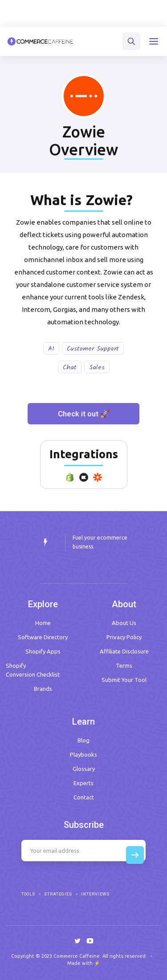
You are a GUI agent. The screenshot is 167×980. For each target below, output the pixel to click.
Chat (70, 367)
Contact (84, 797)
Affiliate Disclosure (124, 651)
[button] (154, 41)
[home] (40, 41)
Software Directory (43, 637)
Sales (97, 367)
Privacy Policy (124, 637)
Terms (124, 665)
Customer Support (93, 349)
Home (43, 623)
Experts (83, 783)
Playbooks (83, 754)
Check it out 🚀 (84, 414)
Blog (83, 740)
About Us (124, 623)
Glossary (84, 769)
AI (51, 349)
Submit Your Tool (124, 680)
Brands (43, 689)
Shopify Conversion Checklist (33, 670)
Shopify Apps (43, 651)
